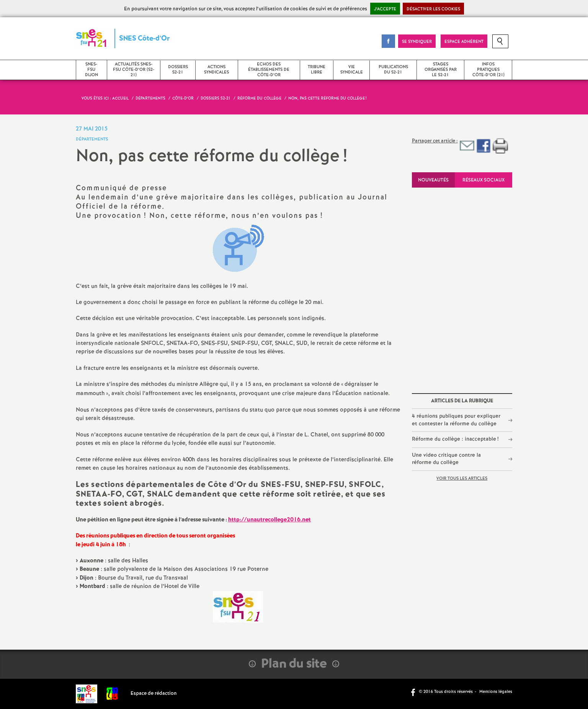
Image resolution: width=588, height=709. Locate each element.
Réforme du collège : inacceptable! (455, 439)
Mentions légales (496, 692)
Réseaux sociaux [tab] (483, 180)
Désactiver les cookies (433, 9)
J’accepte (385, 9)
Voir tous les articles (462, 479)
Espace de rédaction (154, 693)
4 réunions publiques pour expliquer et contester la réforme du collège (456, 420)
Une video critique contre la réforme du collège (446, 459)
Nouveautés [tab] (433, 180)
